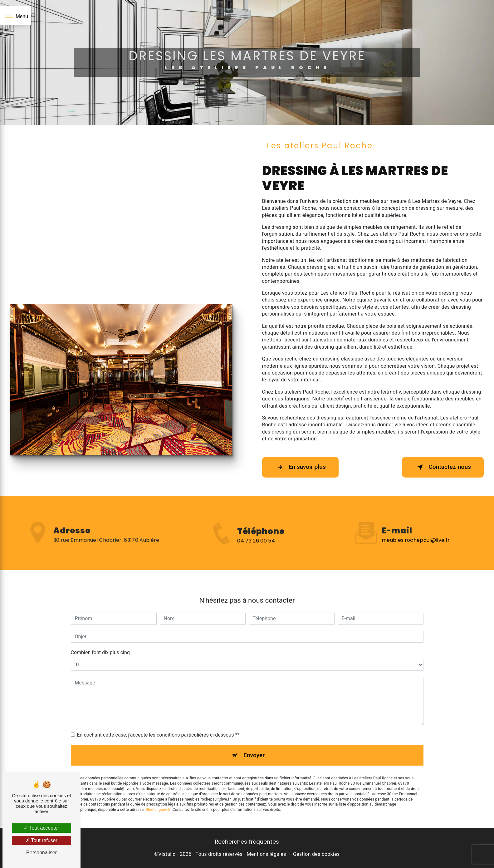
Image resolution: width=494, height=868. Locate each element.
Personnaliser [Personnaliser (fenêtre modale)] (42, 853)
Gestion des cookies (316, 854)
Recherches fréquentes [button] (247, 842)
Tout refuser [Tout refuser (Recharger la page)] (42, 840)
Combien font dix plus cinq (100, 643)
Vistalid (167, 854)
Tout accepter (41, 828)
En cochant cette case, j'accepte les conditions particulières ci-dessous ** (158, 726)
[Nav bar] (16, 16)
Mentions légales (266, 854)
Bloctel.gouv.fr (158, 801)
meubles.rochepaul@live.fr (416, 531)
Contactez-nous (443, 467)
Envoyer (254, 746)
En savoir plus (300, 467)
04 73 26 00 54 (256, 549)
